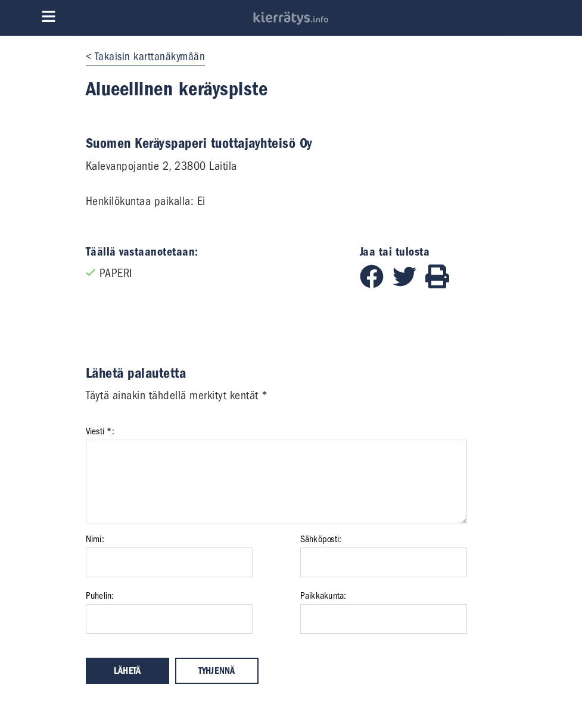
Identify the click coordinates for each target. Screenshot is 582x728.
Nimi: (95, 539)
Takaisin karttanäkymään (150, 57)
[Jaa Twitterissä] (409, 284)
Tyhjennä (217, 671)
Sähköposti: (321, 539)
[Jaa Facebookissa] (376, 284)
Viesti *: (100, 431)
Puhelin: (100, 596)
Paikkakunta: (323, 596)
